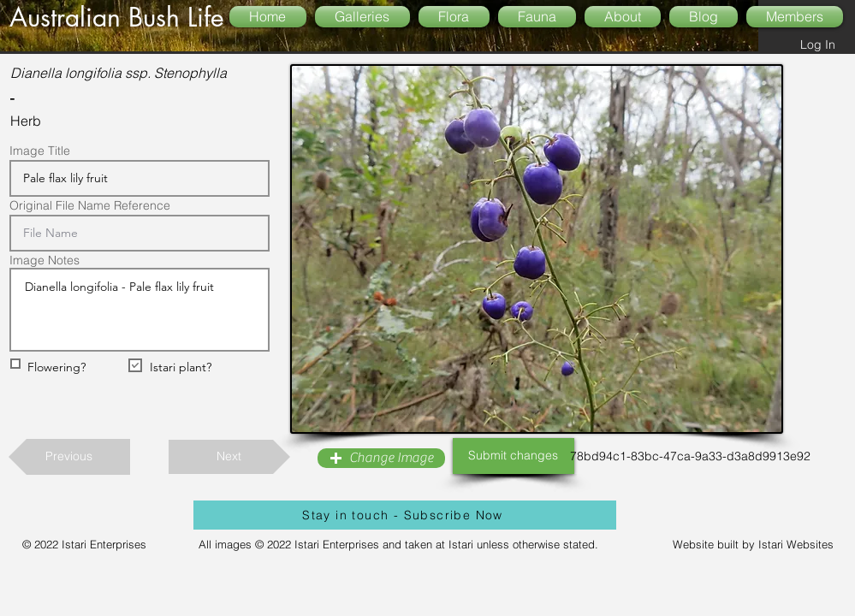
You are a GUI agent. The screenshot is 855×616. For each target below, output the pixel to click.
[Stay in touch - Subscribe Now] (405, 515)
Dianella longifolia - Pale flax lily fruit (140, 310)
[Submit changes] (514, 456)
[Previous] (69, 457)
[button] (381, 458)
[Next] (229, 457)
